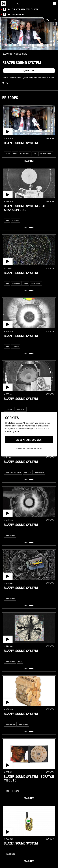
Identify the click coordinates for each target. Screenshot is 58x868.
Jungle (16, 346)
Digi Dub (28, 472)
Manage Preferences (29, 448)
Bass (26, 283)
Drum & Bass (46, 154)
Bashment (10, 724)
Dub (35, 154)
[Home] (3, 3)
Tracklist (29, 161)
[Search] (19, 3)
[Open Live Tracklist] (47, 20)
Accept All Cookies (29, 440)
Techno (9, 409)
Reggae (16, 220)
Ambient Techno (13, 472)
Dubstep (16, 283)
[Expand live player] (55, 20)
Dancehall (25, 154)
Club (8, 154)
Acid (15, 154)
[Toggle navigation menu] (54, 3)
